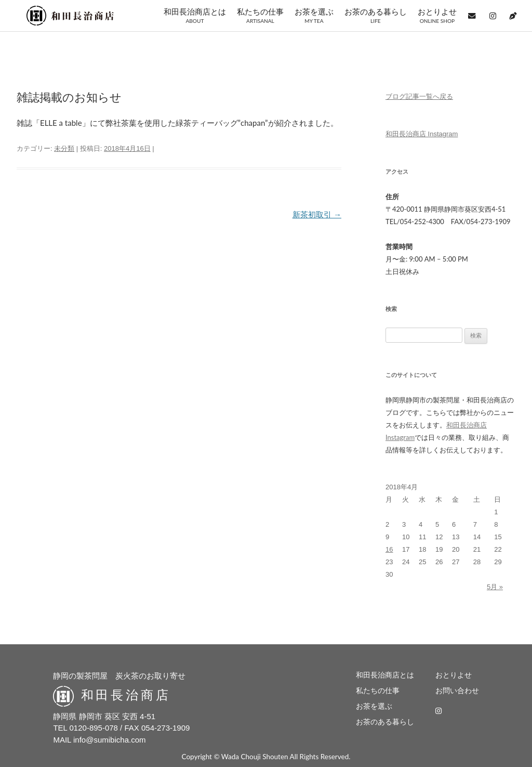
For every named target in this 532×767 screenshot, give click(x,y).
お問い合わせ (457, 691)
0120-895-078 (94, 728)
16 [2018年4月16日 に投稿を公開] (389, 549)
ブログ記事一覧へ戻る (419, 96)
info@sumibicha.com (109, 740)
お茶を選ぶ (314, 16)
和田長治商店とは (195, 16)
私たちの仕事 (260, 16)
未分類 (64, 148)
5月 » (495, 587)
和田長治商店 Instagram (422, 134)
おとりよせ (437, 16)
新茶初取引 (317, 214)
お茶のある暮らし (376, 16)
